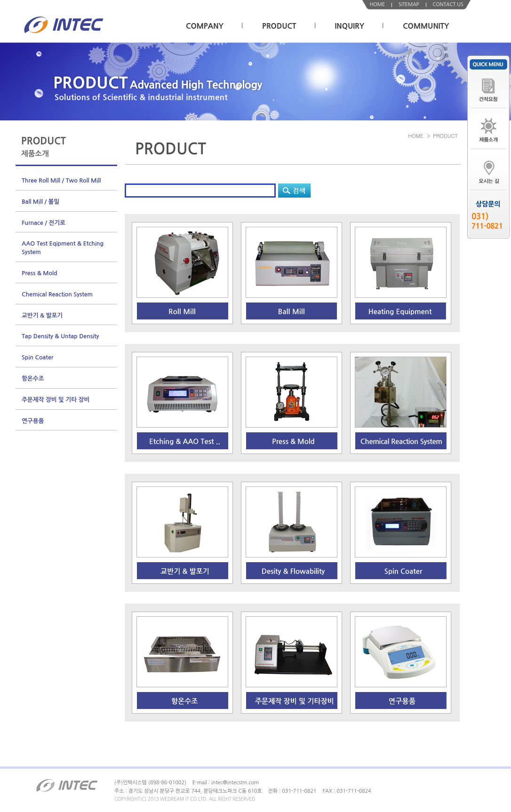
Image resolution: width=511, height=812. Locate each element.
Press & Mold (40, 273)
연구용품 (33, 421)
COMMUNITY (426, 26)
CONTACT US (448, 4)
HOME (377, 4)
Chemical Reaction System (57, 294)
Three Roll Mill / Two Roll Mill (61, 180)
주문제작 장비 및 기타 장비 (56, 400)
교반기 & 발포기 (42, 315)
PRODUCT (279, 26)
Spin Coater (37, 357)
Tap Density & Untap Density (60, 336)
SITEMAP (409, 4)
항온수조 (33, 378)
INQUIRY (350, 26)
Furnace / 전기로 (44, 223)
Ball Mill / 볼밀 (40, 202)
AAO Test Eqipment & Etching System (63, 248)
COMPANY (205, 26)
